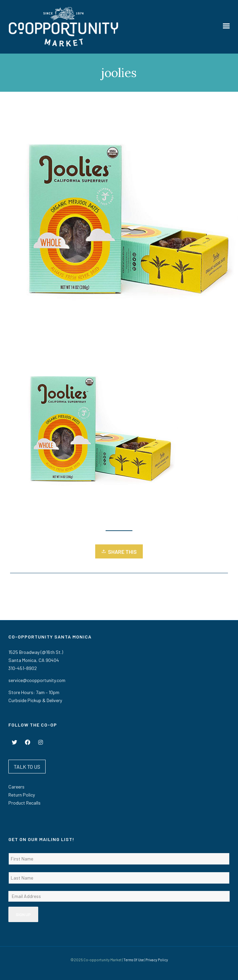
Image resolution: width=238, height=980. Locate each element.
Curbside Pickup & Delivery (35, 700)
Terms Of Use (134, 960)
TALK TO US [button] (27, 767)
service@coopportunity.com (37, 680)
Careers (16, 787)
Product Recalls (24, 803)
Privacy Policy (157, 960)
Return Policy (22, 795)
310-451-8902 (23, 668)
